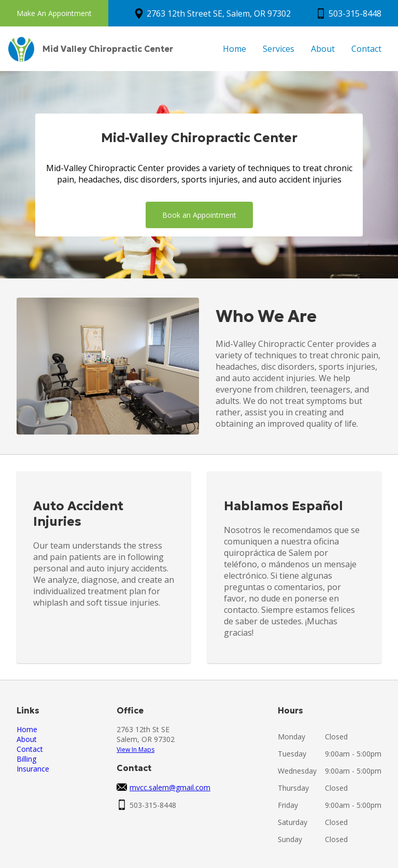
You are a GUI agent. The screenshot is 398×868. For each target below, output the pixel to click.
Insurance (33, 769)
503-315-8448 (355, 13)
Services (279, 49)
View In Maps (136, 750)
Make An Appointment (54, 13)
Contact (366, 49)
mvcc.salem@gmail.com (170, 787)
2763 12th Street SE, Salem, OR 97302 (219, 13)
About (323, 49)
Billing (26, 759)
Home (234, 49)
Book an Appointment (199, 215)
